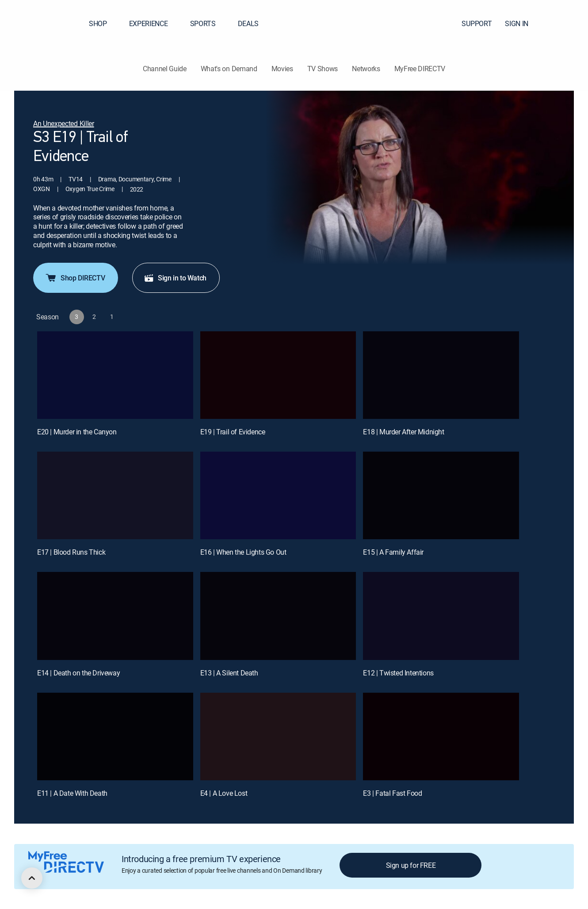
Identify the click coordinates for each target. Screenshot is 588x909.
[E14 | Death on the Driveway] (115, 616)
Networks (366, 69)
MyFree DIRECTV (420, 69)
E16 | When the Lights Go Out (243, 552)
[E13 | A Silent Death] (278, 616)
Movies (282, 69)
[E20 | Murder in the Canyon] (115, 375)
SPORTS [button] (208, 23)
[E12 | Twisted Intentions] (441, 616)
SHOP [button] (103, 23)
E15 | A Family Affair (393, 552)
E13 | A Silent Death (229, 673)
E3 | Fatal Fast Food (392, 793)
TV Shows (323, 69)
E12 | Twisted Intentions (398, 673)
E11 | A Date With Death (72, 793)
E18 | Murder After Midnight (403, 432)
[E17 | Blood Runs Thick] (115, 495)
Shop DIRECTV (75, 278)
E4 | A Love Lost (224, 793)
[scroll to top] (32, 878)
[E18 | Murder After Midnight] (441, 375)
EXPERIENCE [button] (154, 23)
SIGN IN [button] (522, 23)
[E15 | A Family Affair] (441, 495)
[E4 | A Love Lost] (278, 736)
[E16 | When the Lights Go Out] (278, 495)
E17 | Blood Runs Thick (71, 552)
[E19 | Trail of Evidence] (278, 375)
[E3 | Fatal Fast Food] (441, 736)
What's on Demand (229, 69)
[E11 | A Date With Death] (115, 736)
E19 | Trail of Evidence (233, 432)
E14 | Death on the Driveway (78, 673)
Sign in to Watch (175, 278)
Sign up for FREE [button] (411, 865)
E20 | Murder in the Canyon (77, 432)
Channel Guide (165, 69)
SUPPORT (477, 23)
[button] (565, 23)
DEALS (248, 23)
